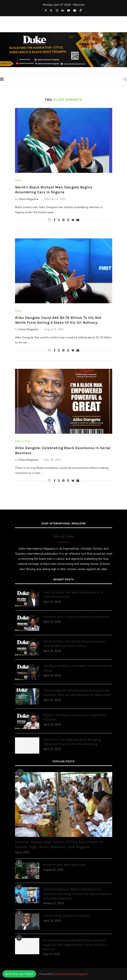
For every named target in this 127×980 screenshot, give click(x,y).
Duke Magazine (29, 199)
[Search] (125, 79)
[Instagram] (57, 11)
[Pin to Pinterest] (63, 220)
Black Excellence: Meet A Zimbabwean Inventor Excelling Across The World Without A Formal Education (77, 894)
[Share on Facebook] (54, 220)
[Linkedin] (63, 11)
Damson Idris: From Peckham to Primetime (76, 617)
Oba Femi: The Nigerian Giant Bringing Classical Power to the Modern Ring (72, 742)
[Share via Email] (78, 220)
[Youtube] (69, 11)
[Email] (75, 11)
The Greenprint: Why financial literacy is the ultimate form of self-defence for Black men (77, 693)
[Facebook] (46, 11)
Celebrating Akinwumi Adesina (66, 916)
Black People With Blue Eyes (65, 865)
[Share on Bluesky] (73, 220)
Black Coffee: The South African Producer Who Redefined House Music (75, 644)
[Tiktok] (81, 11)
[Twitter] (51, 11)
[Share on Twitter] (59, 220)
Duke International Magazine (71, 974)
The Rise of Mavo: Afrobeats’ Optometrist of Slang (77, 668)
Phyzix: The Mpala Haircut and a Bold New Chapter (75, 717)
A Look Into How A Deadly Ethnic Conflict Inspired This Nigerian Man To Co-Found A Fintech (75, 945)
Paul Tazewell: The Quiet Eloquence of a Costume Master (73, 594)
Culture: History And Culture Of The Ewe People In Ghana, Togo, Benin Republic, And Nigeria (59, 844)
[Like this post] (49, 220)
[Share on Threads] (68, 220)
